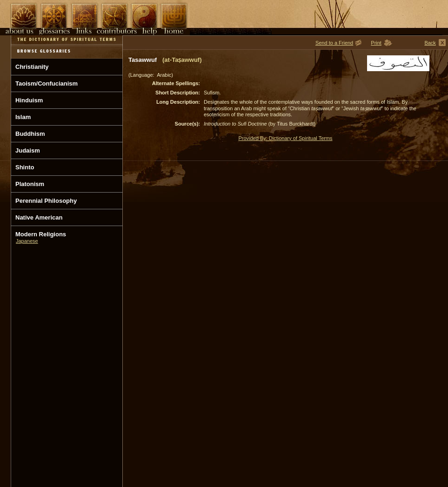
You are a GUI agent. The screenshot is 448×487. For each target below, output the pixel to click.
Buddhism (30, 134)
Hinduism (29, 100)
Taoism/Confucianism (47, 83)
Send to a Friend (334, 43)
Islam (23, 117)
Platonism (30, 184)
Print (376, 43)
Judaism (28, 150)
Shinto (25, 167)
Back (430, 43)
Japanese (27, 241)
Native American (39, 217)
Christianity (32, 67)
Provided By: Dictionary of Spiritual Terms (285, 138)
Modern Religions (41, 234)
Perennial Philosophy (46, 201)
